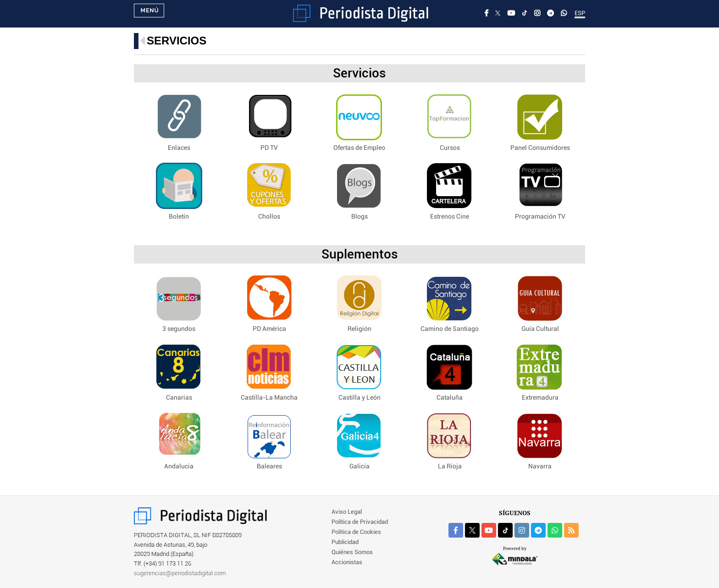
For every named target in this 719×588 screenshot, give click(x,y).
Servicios (177, 41)
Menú (149, 14)
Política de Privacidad (360, 522)
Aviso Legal (347, 512)
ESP (580, 14)
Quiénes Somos (352, 552)
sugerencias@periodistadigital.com (180, 574)
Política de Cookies (356, 532)
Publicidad (345, 542)
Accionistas (347, 563)
